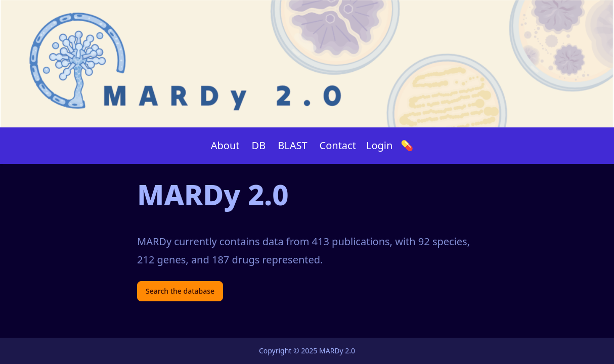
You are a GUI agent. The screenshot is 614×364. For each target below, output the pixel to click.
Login (379, 145)
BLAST (292, 145)
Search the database (180, 291)
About (225, 145)
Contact (338, 145)
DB (259, 145)
